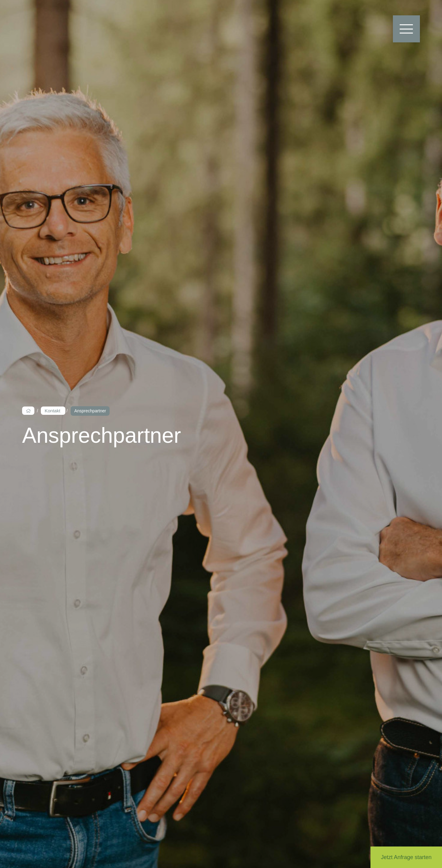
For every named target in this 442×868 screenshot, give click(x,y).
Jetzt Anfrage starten (406, 857)
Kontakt (53, 411)
